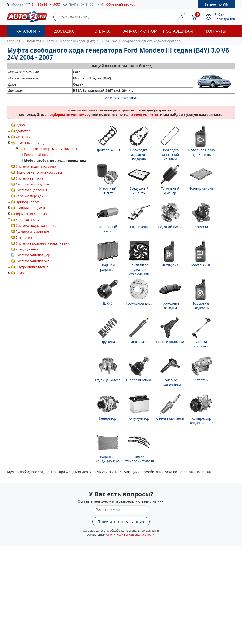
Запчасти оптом (140, 31)
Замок (21, 273)
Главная (14, 41)
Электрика (24, 237)
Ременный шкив (37, 155)
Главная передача (30, 208)
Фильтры (23, 137)
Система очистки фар (33, 255)
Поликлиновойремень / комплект (51, 149)
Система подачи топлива (36, 166)
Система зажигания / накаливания (43, 243)
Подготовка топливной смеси (39, 172)
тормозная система (31, 214)
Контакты (216, 31)
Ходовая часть (27, 220)
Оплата (102, 31)
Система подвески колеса (36, 226)
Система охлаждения (33, 184)
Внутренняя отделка (32, 267)
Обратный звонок (121, 4)
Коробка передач (30, 196)
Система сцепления (31, 190)
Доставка (64, 31)
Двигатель (24, 131)
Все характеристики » (121, 98)
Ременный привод (30, 143)
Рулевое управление (32, 231)
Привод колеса (28, 202)
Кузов (20, 125)
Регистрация (225, 19)
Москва (17, 4)
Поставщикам (178, 31)
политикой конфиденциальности (131, 535)
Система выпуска (29, 178)
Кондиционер (27, 249)
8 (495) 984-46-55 (46, 4)
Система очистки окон (34, 261)
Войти (220, 15)
